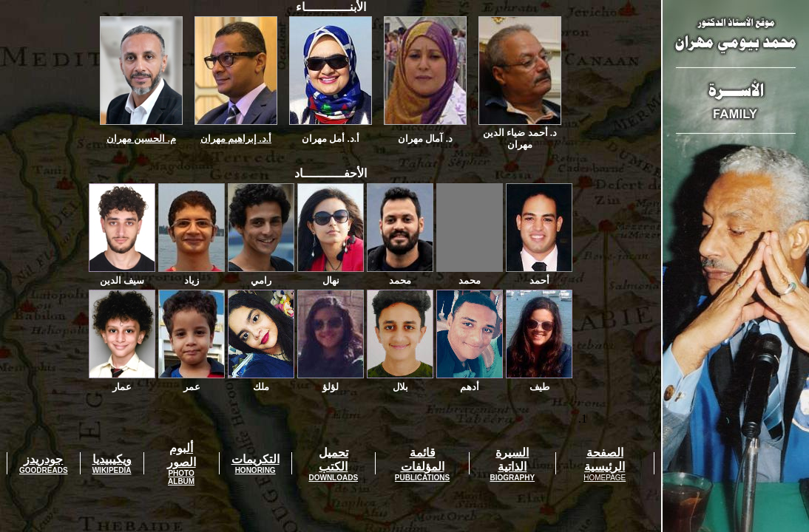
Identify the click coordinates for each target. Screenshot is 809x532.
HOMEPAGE (605, 478)
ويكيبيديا (112, 459)
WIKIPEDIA (112, 470)
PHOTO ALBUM (181, 477)
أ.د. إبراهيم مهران (236, 139)
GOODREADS (44, 470)
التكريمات (255, 459)
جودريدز (43, 459)
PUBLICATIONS (422, 478)
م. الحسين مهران (141, 139)
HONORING (255, 470)
